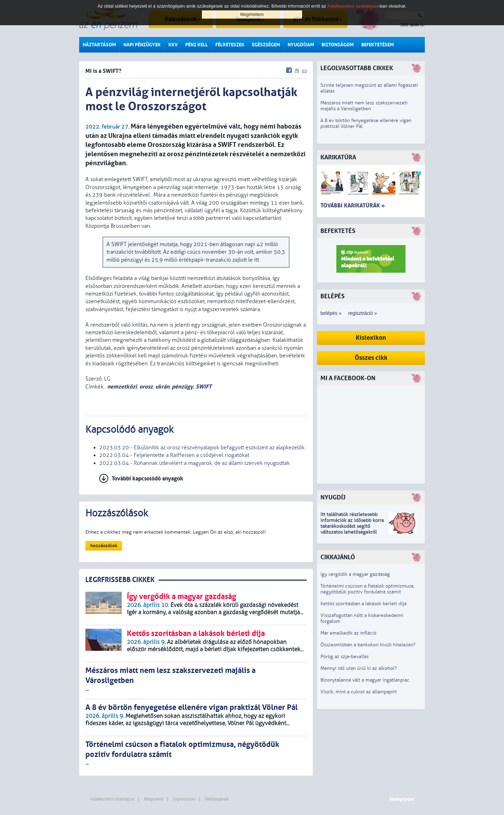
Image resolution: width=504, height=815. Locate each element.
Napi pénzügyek (142, 45)
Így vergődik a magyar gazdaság (355, 574)
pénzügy (183, 387)
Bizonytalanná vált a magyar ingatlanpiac (365, 680)
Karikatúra (338, 157)
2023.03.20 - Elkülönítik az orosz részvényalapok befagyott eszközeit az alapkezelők (202, 448)
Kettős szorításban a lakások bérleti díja (363, 604)
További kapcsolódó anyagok (147, 479)
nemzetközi (122, 387)
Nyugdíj (333, 498)
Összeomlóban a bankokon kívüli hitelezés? (368, 645)
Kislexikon (371, 338)
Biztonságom (338, 45)
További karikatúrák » (353, 205)
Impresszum (184, 799)
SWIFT (204, 387)
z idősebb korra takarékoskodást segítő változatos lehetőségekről (352, 526)
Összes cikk (371, 358)
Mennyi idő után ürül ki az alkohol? (359, 668)
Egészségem (266, 45)
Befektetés (338, 231)
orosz (146, 387)
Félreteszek (230, 45)
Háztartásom (99, 45)
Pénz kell (197, 45)
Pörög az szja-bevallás (344, 657)
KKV (173, 45)
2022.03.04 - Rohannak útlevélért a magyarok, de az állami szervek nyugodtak (194, 463)
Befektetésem (377, 45)
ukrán (162, 387)
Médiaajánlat (217, 799)
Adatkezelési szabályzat (112, 799)
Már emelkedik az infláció (348, 633)
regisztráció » (362, 313)
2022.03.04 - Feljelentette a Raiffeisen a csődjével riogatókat (174, 455)
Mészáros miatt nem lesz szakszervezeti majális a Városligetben (364, 106)
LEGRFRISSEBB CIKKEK (120, 580)
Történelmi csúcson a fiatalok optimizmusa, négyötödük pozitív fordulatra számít (367, 589)
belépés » (331, 313)
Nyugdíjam (301, 45)
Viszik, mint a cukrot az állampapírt (359, 692)
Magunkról (154, 799)
